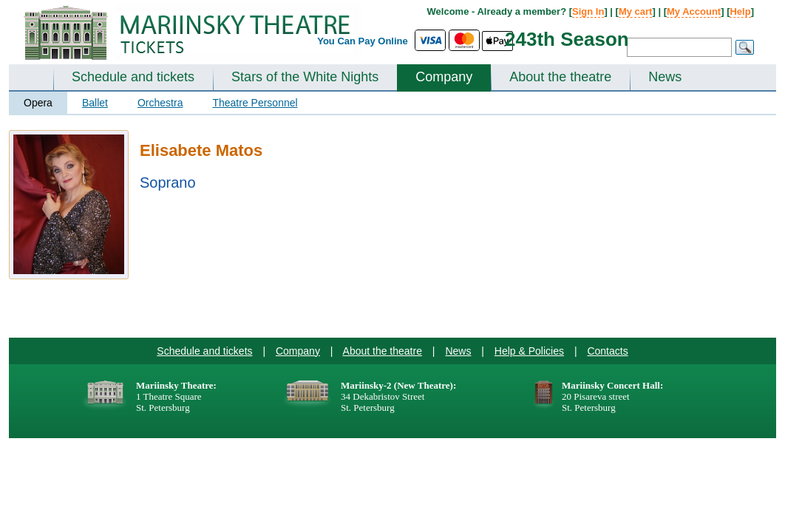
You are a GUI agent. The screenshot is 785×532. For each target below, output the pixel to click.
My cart (636, 11)
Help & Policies (529, 351)
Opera (38, 103)
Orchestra (160, 103)
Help (740, 11)
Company (444, 77)
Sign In (588, 11)
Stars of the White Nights (305, 77)
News (665, 77)
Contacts (607, 351)
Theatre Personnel (255, 103)
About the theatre (560, 77)
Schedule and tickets (133, 77)
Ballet (95, 103)
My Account (694, 11)
